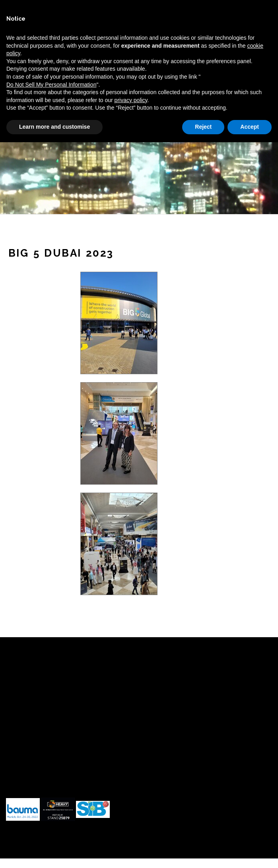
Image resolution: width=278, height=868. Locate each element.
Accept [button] (250, 127)
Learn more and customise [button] (54, 127)
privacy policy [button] (131, 100)
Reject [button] (203, 127)
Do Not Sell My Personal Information (51, 85)
